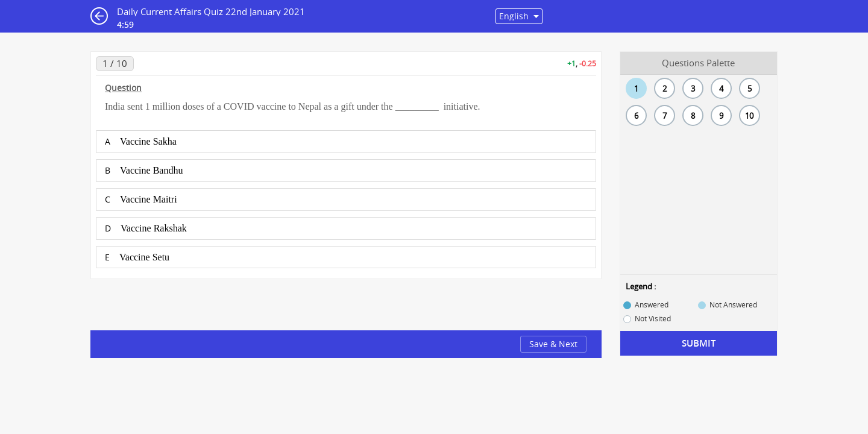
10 (749, 116)
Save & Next (553, 344)
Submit (699, 343)
